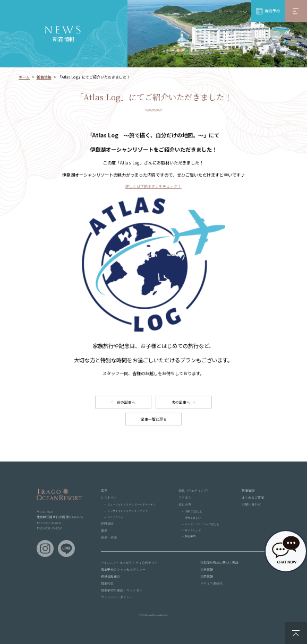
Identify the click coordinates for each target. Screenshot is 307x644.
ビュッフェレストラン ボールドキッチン (131, 504)
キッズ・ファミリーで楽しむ (202, 524)
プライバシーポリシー (117, 597)
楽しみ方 (185, 504)
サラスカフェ (115, 517)
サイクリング (193, 530)
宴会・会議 (109, 537)
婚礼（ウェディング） (194, 490)
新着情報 (248, 490)
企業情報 (207, 569)
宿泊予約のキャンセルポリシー (123, 569)
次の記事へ (181, 402)
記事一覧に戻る (154, 419)
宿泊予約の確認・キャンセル (122, 590)
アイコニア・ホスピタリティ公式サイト (129, 563)
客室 (104, 490)
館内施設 (107, 523)
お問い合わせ (251, 504)
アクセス (185, 497)
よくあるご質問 (253, 497)
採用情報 (207, 576)
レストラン (109, 497)
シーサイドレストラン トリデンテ (127, 511)
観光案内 (190, 536)
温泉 (104, 530)
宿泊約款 (107, 583)
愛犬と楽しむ (193, 517)
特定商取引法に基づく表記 (219, 563)
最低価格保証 (110, 576)
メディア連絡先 (211, 583)
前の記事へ (126, 402)
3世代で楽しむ (194, 511)
